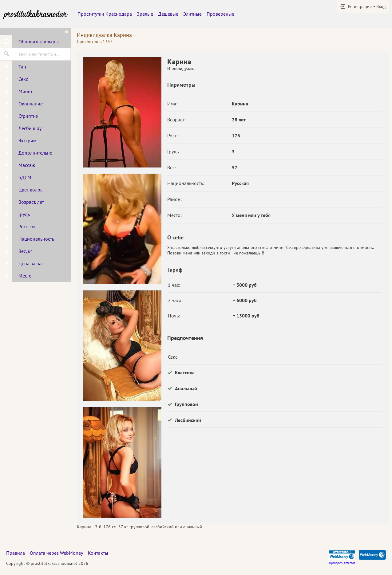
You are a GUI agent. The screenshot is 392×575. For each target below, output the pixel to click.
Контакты (98, 553)
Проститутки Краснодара (105, 14)
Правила (16, 553)
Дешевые (168, 14)
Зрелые (145, 14)
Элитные (192, 14)
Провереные (220, 14)
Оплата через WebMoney (56, 553)
